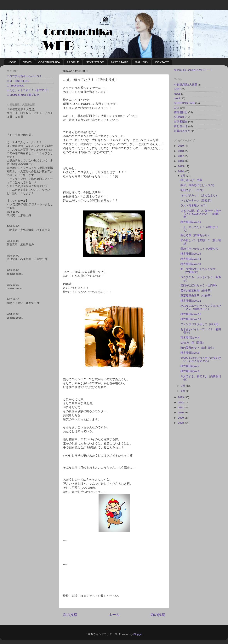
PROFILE (73, 62)
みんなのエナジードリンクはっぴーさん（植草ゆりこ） (201, 307)
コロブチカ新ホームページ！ (24, 76)
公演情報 (179, 117)
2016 (181, 161)
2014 (181, 171)
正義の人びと (182, 131)
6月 (183, 391)
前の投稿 (158, 615)
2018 (181, 151)
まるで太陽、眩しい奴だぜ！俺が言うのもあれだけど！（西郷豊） (201, 214)
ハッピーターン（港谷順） (197, 201)
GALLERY (142, 62)
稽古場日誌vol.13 (191, 264)
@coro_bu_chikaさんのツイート (193, 70)
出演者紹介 (181, 122)
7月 (183, 386)
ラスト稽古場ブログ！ (194, 206)
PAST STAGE (119, 62)
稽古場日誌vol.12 (191, 301)
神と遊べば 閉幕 (191, 180)
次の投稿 (70, 615)
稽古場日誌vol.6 (190, 371)
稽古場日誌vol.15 (191, 254)
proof (177, 98)
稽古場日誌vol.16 (191, 222)
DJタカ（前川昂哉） (193, 343)
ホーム (114, 615)
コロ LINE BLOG (18, 81)
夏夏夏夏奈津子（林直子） (197, 296)
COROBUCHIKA (49, 62)
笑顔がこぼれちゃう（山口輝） (199, 285)
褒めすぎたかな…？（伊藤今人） (201, 249)
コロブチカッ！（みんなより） (199, 195)
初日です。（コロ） (193, 190)
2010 (181, 413)
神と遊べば (181, 126)
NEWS (27, 62)
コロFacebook (15, 86)
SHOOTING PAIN (184, 103)
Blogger (138, 634)
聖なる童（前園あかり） (195, 235)
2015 (181, 166)
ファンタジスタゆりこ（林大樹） (201, 324)
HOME (12, 62)
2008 (181, 423)
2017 (181, 156)
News (177, 94)
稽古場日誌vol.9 (190, 337)
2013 (181, 397)
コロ (177, 108)
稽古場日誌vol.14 (191, 259)
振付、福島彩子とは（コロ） (198, 185)
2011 (181, 408)
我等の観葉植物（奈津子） (197, 291)
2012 (181, 402)
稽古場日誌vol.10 (191, 319)
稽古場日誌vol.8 (190, 353)
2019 (181, 146)
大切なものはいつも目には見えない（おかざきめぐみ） (201, 360)
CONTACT (162, 62)
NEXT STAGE (95, 62)
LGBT (177, 89)
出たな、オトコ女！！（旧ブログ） (28, 90)
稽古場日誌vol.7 (190, 366)
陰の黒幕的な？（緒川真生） (198, 348)
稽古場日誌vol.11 (191, 314)
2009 (181, 418)
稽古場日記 (181, 112)
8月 (183, 176)
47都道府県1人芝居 (186, 85)
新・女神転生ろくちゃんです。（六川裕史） (199, 271)
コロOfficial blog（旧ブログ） (24, 95)
